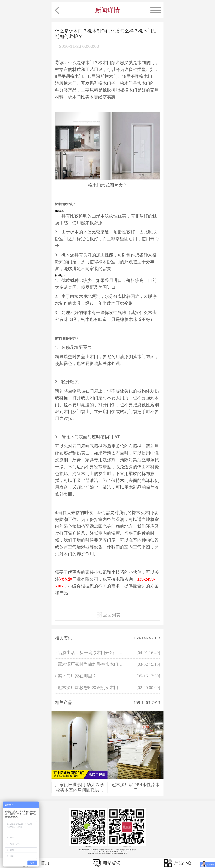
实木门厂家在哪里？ (77, 676)
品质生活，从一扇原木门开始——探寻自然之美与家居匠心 (92, 653)
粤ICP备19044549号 (120, 853)
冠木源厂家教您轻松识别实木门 (88, 688)
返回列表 (109, 615)
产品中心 (178, 863)
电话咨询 (107, 863)
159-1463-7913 (147, 638)
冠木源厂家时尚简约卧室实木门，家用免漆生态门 (92, 664)
